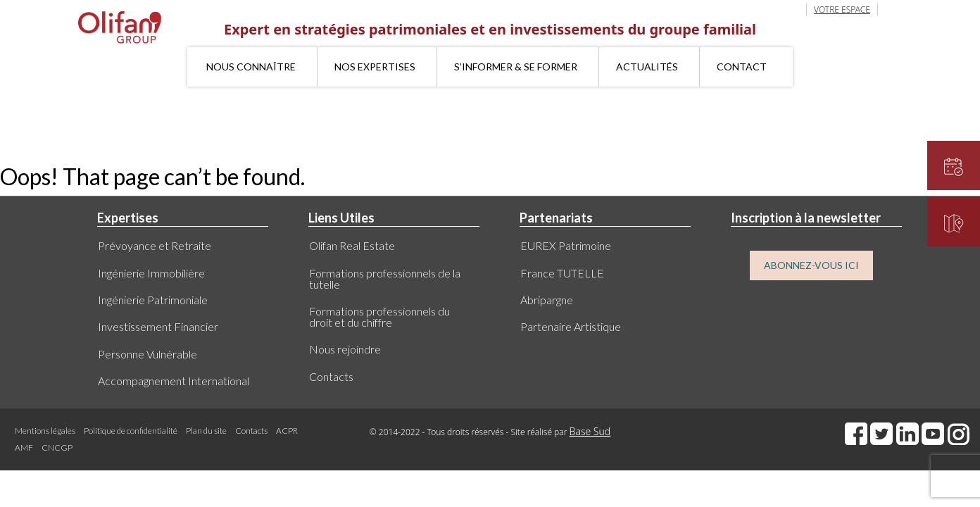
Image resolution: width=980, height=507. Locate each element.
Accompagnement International (174, 381)
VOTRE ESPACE (842, 10)
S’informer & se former (516, 67)
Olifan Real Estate (352, 245)
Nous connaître (251, 67)
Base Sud (590, 431)
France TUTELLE (562, 273)
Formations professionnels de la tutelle (385, 278)
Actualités (647, 67)
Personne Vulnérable (147, 354)
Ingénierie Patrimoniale (153, 300)
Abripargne (547, 300)
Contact (742, 67)
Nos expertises (375, 67)
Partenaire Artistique (571, 326)
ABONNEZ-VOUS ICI (811, 265)
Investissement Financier (158, 326)
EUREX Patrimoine (566, 245)
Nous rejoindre (345, 349)
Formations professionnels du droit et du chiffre (379, 317)
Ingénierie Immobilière (151, 273)
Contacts (331, 376)
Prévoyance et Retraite (155, 245)
